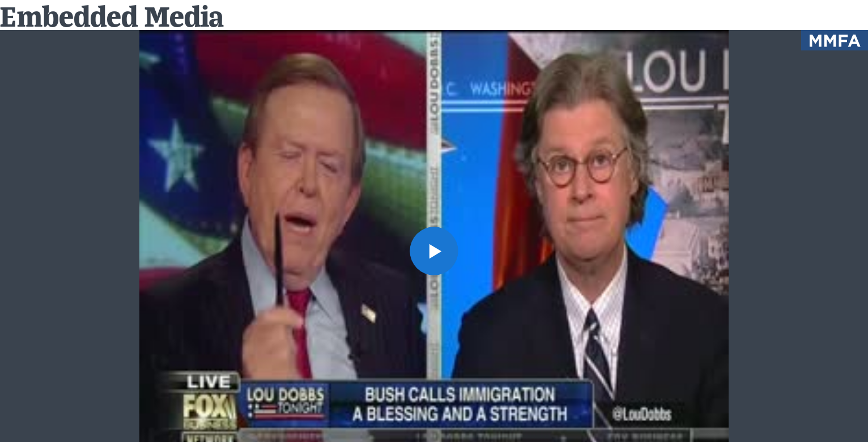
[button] (434, 251)
